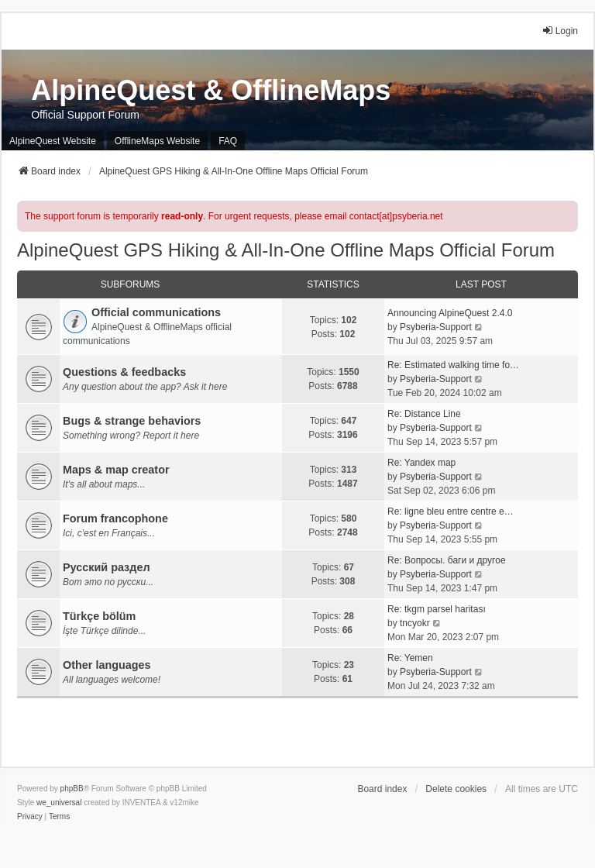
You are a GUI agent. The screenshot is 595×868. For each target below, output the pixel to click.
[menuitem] (30, 817)
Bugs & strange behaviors (132, 421)
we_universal (59, 803)
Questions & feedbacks (124, 372)
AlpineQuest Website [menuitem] (53, 141)
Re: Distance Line (424, 414)
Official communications (156, 312)
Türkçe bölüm (99, 616)
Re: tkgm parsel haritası (437, 609)
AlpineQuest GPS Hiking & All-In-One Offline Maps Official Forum (286, 250)
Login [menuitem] (560, 31)
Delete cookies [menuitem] (456, 789)
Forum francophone (115, 518)
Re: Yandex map (421, 463)
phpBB (72, 789)
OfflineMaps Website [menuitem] (157, 141)
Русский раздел (107, 567)
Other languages (107, 665)
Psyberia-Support (436, 327)
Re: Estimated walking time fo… (453, 365)
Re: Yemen (410, 658)
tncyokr (415, 623)
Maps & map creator (116, 470)
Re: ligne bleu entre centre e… (451, 511)
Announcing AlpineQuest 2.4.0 (450, 313)
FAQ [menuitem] (228, 141)
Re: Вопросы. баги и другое (447, 560)
